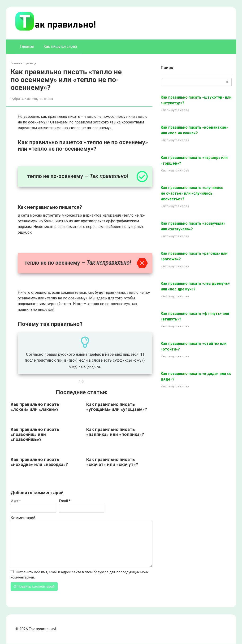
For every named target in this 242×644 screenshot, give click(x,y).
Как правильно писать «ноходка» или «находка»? (39, 462)
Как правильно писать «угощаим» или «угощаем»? (117, 407)
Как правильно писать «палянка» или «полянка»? (115, 432)
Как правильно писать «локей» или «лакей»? (35, 407)
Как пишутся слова (60, 46)
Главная (27, 46)
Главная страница (23, 63)
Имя (16, 501)
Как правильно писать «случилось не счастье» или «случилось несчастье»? (192, 193)
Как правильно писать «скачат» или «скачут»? (112, 462)
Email (65, 501)
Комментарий (23, 518)
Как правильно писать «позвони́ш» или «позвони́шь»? (35, 434)
